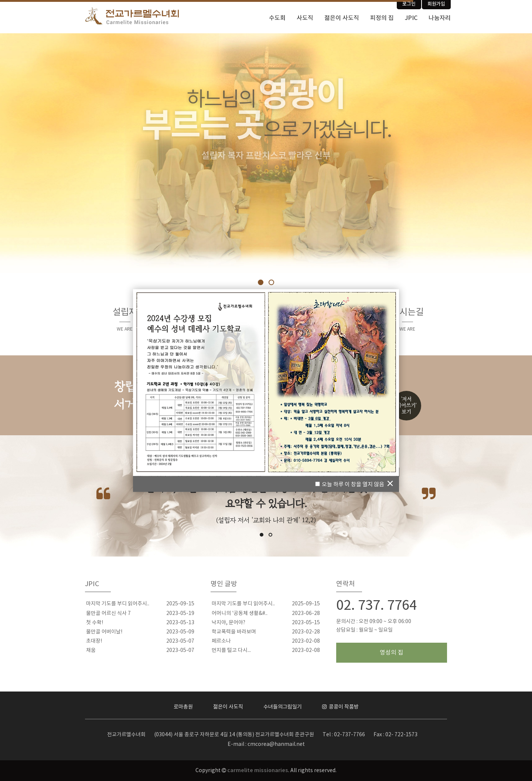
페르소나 (221, 641)
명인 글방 (224, 584)
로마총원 (183, 707)
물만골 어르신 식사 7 (108, 613)
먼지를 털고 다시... (231, 650)
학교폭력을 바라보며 (234, 632)
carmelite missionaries (258, 770)
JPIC (411, 18)
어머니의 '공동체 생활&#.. (240, 613)
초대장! (94, 641)
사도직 (305, 18)
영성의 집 (392, 653)
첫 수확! (95, 623)
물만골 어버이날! (104, 632)
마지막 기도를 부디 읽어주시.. (118, 604)
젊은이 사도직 (342, 18)
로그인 (409, 4)
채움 (91, 650)
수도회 (277, 18)
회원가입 (436, 4)
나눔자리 (440, 18)
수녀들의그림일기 (283, 707)
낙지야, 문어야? (229, 623)
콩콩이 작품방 (340, 707)
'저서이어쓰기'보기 (406, 406)
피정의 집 (382, 18)
